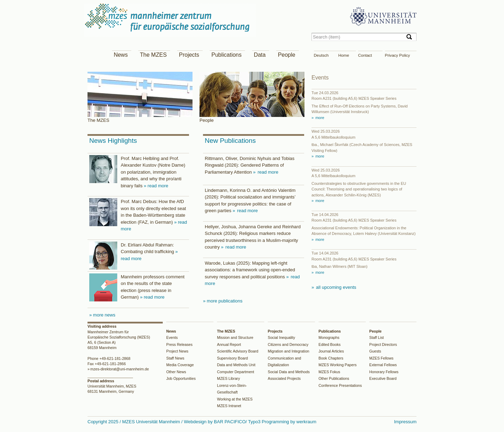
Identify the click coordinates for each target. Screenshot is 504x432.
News (121, 55)
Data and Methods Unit (236, 365)
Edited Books (330, 344)
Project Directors (383, 344)
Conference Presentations (340, 385)
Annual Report (229, 344)
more (319, 118)
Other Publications (334, 378)
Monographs (329, 337)
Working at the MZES (235, 399)
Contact (365, 55)
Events (172, 337)
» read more (156, 186)
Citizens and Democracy (288, 344)
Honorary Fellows (384, 372)
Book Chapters (331, 358)
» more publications (223, 301)
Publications (226, 55)
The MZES (153, 55)
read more (267, 172)
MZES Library (229, 378)
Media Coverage (180, 365)
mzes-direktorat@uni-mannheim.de (120, 369)
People (287, 55)
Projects (189, 55)
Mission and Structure (235, 337)
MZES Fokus (329, 372)
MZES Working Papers (338, 365)
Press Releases (179, 344)
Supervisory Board (232, 358)
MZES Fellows (381, 358)
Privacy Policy (398, 55)
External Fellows (383, 365)
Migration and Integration (289, 351)
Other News (176, 372)
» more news (102, 315)
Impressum (405, 422)
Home (344, 55)
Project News (177, 351)
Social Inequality (281, 337)
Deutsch (321, 55)
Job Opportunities (181, 378)
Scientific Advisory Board (238, 351)
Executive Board (383, 378)
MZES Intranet (229, 406)
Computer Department (236, 372)
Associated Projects (284, 378)
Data (260, 55)
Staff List (377, 337)
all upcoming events (335, 287)
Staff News (175, 358)
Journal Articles (331, 351)
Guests (375, 351)
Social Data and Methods (289, 372)
